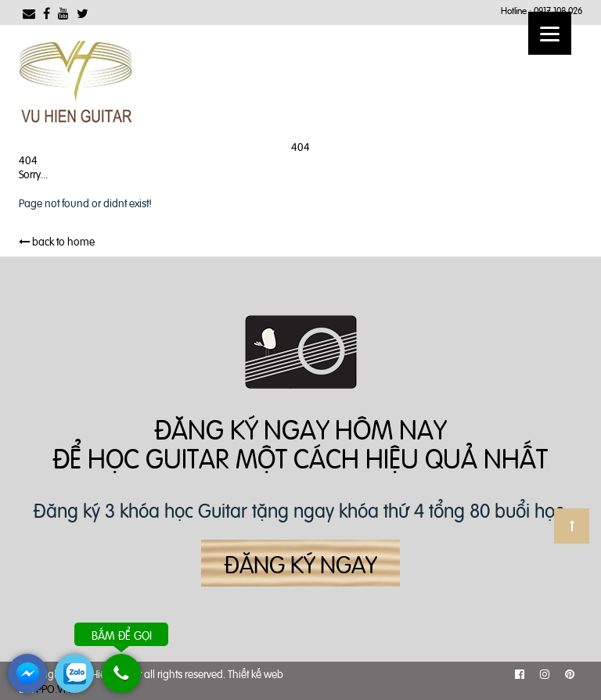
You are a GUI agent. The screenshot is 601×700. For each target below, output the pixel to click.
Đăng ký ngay (300, 563)
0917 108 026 (558, 10)
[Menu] (550, 33)
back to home (57, 241)
